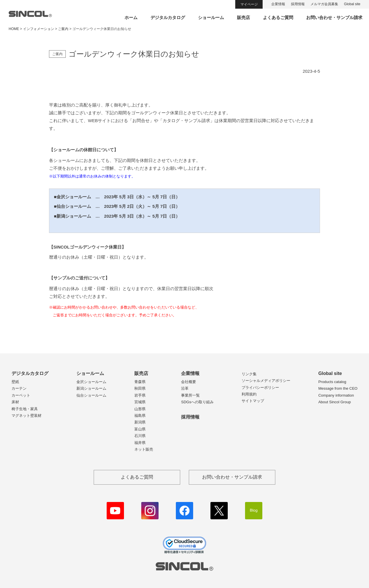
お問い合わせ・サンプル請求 (334, 17)
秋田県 (140, 388)
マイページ (249, 4)
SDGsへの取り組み (197, 402)
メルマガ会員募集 (324, 4)
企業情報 (278, 4)
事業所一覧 (190, 395)
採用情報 (298, 4)
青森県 (140, 382)
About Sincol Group (335, 402)
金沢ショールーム (91, 382)
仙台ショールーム (91, 395)
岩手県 (140, 395)
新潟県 (140, 422)
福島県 (140, 416)
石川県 (140, 436)
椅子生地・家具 (25, 409)
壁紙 (15, 382)
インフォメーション (39, 29)
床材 (15, 402)
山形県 (140, 409)
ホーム (131, 17)
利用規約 (249, 394)
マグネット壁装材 (27, 416)
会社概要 (189, 382)
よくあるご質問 (278, 17)
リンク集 (249, 374)
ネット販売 (144, 449)
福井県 (140, 443)
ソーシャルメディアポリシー (266, 381)
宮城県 (140, 402)
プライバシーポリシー (260, 388)
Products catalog (332, 382)
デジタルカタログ (168, 17)
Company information (336, 395)
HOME (14, 29)
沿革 (185, 388)
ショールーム (211, 17)
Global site (352, 4)
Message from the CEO (338, 388)
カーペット (21, 395)
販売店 (243, 17)
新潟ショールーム (91, 388)
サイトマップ (253, 401)
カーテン (19, 388)
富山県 (140, 429)
